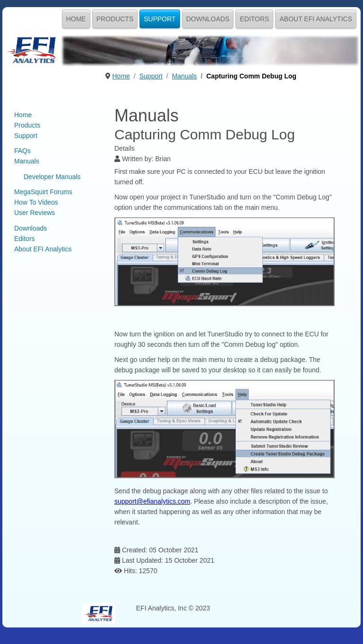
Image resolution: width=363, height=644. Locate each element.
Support (160, 19)
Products (115, 19)
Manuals (27, 161)
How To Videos (36, 202)
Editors (254, 19)
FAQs (22, 151)
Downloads (208, 19)
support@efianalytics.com (152, 501)
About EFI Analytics (316, 19)
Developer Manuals (52, 177)
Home (76, 19)
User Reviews (35, 213)
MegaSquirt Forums (43, 192)
